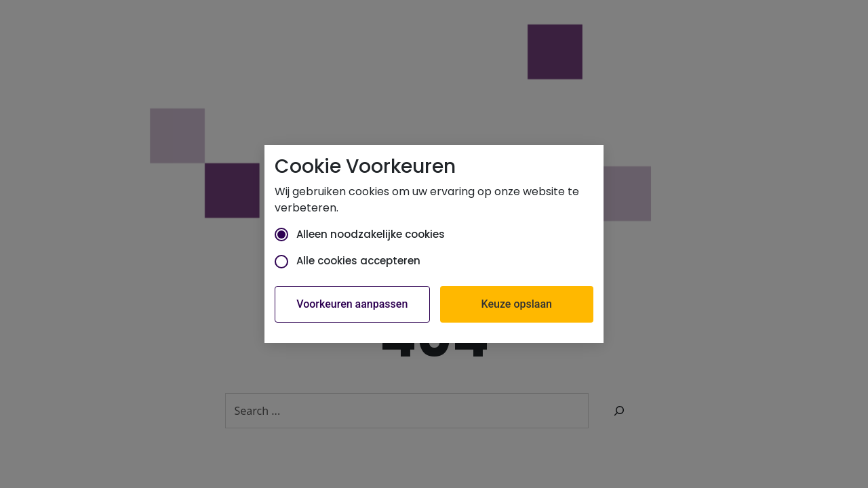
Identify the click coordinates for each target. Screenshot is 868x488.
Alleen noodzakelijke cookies (360, 234)
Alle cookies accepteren (348, 261)
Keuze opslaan (517, 304)
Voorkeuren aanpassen (352, 304)
